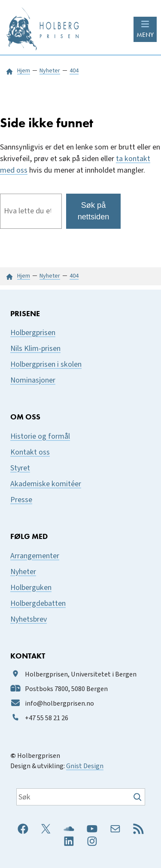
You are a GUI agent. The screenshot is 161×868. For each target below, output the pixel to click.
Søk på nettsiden (94, 211)
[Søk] (138, 797)
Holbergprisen (33, 333)
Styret (20, 468)
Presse (21, 500)
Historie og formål (40, 436)
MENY (145, 35)
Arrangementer (35, 556)
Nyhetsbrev (29, 619)
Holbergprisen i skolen (46, 364)
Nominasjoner (33, 380)
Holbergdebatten (38, 603)
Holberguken (31, 588)
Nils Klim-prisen (35, 349)
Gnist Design (85, 766)
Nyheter (23, 572)
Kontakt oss (30, 452)
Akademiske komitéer (46, 484)
